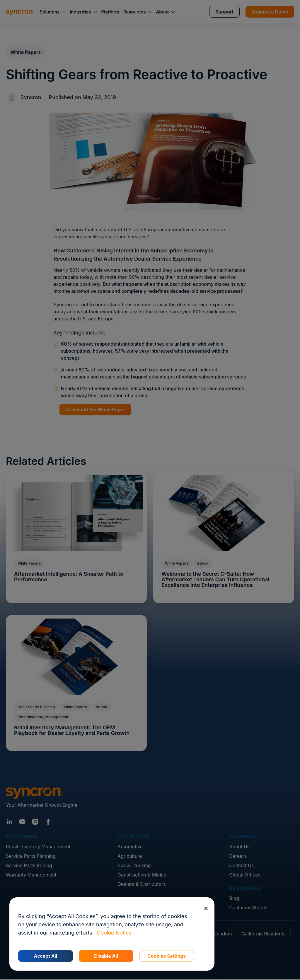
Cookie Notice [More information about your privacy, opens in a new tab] (114, 933)
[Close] (206, 908)
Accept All (46, 956)
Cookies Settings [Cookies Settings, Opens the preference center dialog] (167, 956)
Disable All (106, 956)
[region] (112, 934)
